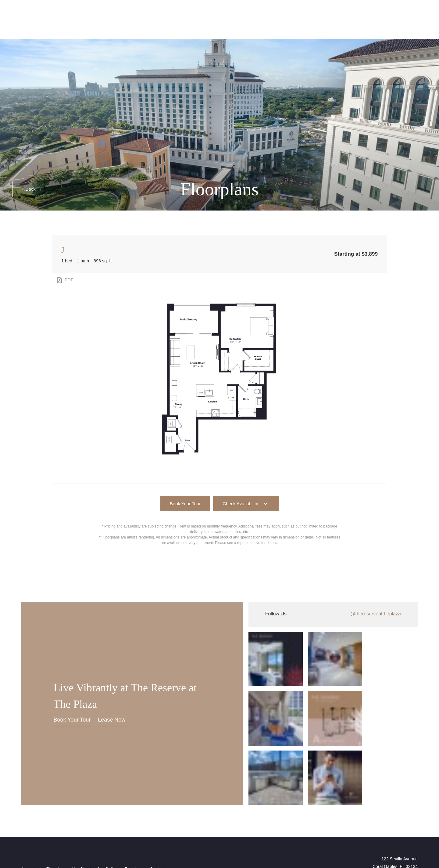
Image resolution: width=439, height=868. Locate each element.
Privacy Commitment (215, 838)
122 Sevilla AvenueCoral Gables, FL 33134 (395, 800)
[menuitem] (31, 807)
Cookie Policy (177, 838)
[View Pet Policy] (405, 829)
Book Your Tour (72, 689)
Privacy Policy (144, 838)
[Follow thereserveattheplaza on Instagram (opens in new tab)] (333, 614)
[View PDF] (65, 280)
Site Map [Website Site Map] (249, 838)
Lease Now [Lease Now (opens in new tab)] (112, 689)
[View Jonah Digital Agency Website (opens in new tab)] (33, 824)
